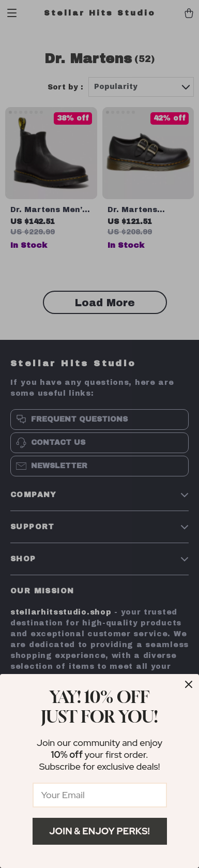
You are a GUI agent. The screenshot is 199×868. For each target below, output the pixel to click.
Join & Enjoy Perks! (99, 831)
